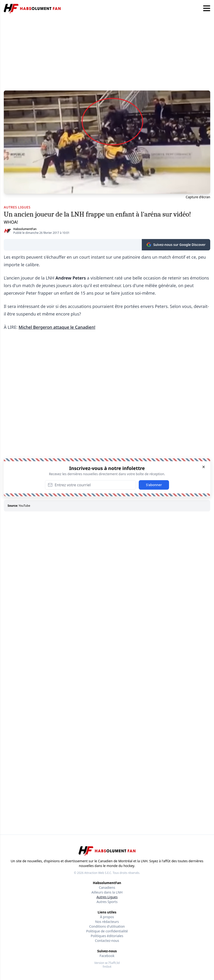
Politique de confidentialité (107, 931)
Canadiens (107, 887)
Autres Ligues (107, 897)
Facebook (107, 956)
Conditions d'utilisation (107, 926)
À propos (107, 917)
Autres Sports (107, 902)
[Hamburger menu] (207, 9)
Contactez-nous (107, 941)
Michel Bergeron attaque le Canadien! (57, 327)
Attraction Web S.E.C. (98, 873)
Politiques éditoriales (107, 936)
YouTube (25, 506)
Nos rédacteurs (107, 922)
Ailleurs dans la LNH (107, 892)
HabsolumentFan (25, 229)
